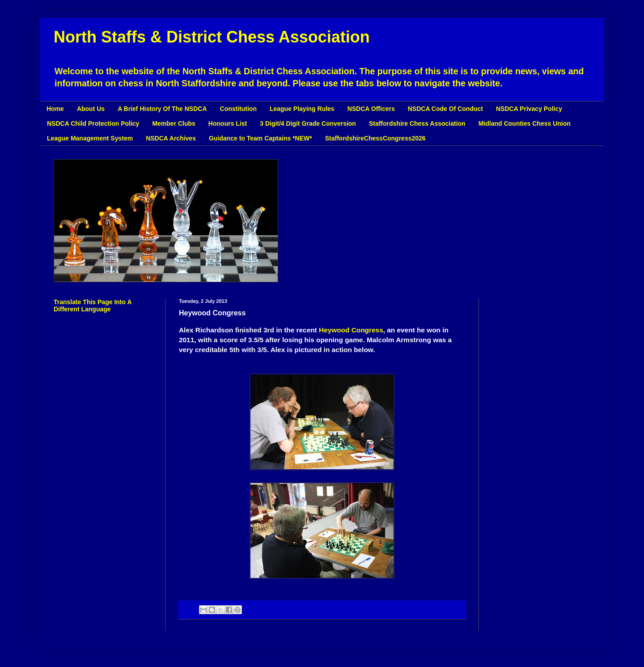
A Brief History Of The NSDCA (162, 109)
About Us (91, 109)
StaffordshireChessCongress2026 (375, 138)
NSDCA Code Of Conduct (445, 109)
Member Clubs (174, 123)
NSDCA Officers (371, 109)
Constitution (238, 109)
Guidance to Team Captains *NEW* (261, 138)
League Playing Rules (302, 109)
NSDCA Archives (171, 138)
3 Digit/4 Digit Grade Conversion (308, 123)
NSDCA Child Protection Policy (93, 123)
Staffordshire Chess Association (417, 123)
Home (55, 109)
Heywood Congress (351, 330)
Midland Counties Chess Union (525, 123)
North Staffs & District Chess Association (212, 37)
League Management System (90, 138)
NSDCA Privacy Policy (529, 109)
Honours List (228, 123)
